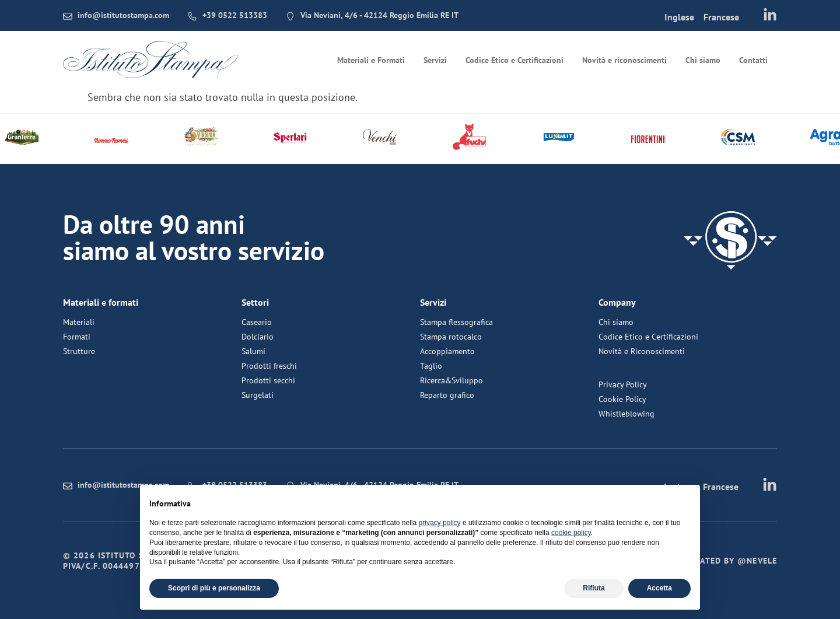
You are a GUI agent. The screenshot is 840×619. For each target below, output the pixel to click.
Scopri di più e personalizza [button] (214, 588)
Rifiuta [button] (594, 588)
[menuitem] (679, 16)
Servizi (435, 60)
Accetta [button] (659, 588)
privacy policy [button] (440, 523)
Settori (255, 302)
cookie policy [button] (571, 533)
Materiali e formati (101, 302)
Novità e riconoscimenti (624, 60)
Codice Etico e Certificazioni (514, 60)
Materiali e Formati (371, 60)
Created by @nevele (731, 561)
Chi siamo (703, 60)
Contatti (753, 60)
